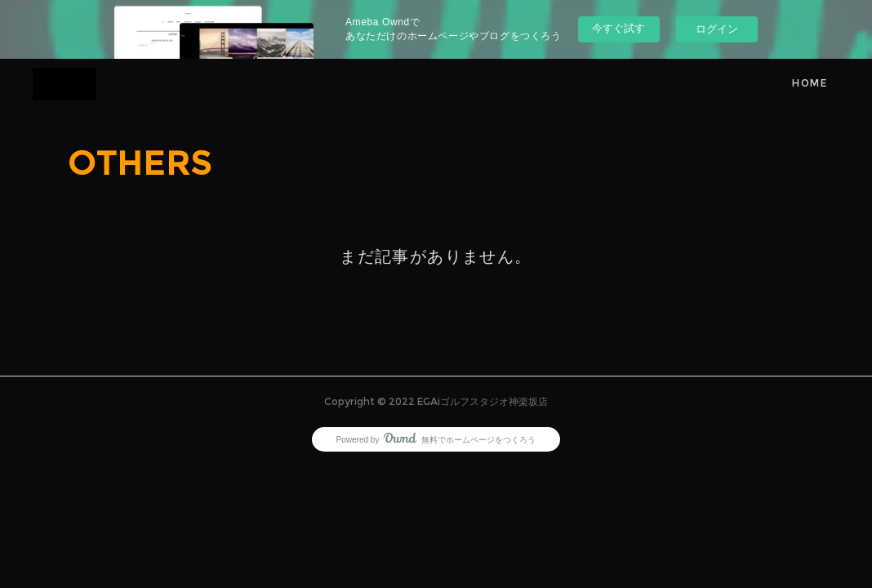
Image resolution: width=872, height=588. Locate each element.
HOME (810, 83)
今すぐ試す (618, 28)
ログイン (717, 29)
